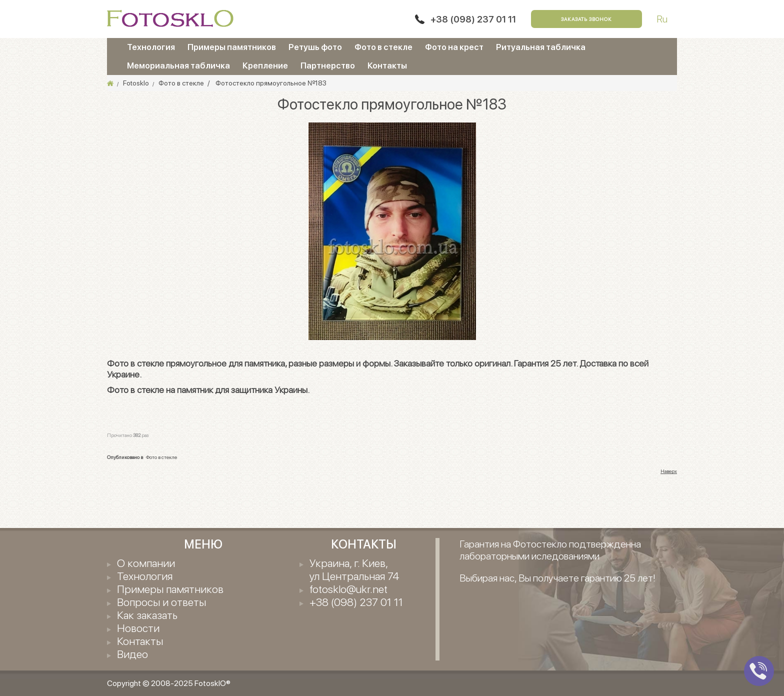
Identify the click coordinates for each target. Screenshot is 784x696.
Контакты (387, 65)
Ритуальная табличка (541, 47)
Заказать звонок (586, 19)
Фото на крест (454, 47)
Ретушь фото (315, 47)
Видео (132, 654)
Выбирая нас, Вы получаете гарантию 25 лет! (557, 578)
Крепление (265, 65)
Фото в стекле (383, 47)
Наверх (669, 471)
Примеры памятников (232, 47)
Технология (151, 47)
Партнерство (328, 65)
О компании (146, 563)
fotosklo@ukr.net (348, 589)
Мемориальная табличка (178, 65)
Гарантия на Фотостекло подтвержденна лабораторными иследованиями (550, 550)
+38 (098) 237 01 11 (473, 19)
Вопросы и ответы (161, 602)
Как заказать (147, 615)
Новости (138, 628)
